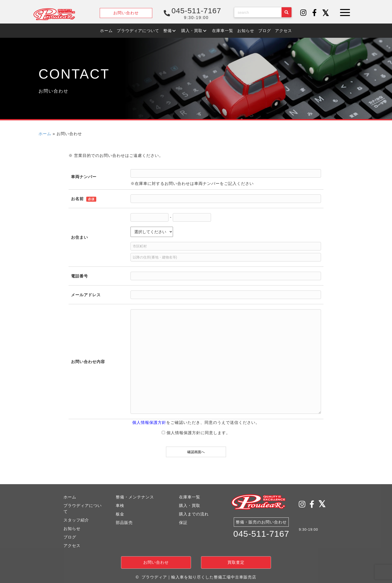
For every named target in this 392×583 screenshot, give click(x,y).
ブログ (70, 537)
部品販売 (124, 523)
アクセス (72, 546)
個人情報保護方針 (149, 422)
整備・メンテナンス (135, 497)
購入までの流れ (194, 514)
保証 (183, 523)
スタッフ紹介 (76, 520)
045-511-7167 (261, 534)
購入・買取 (190, 506)
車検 (120, 506)
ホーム (45, 134)
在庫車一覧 (190, 497)
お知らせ (72, 529)
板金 (120, 514)
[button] (303, 13)
